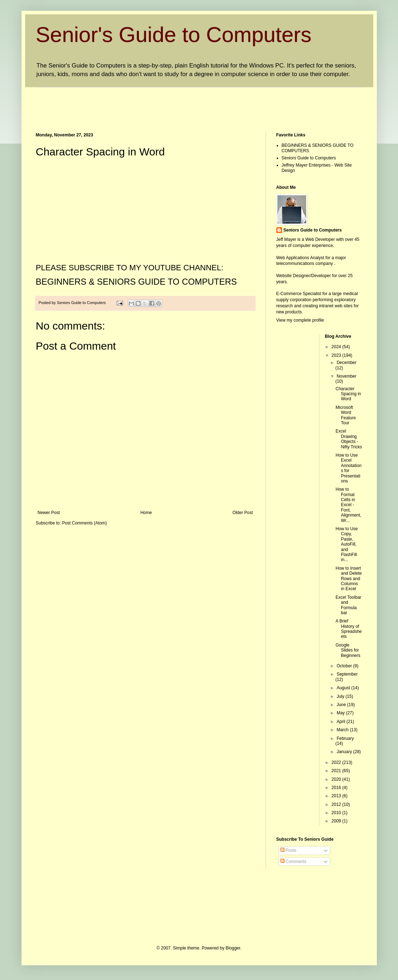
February (345, 738)
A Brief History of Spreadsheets (349, 629)
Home (146, 513)
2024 (337, 347)
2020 (337, 779)
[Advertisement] (167, 104)
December (347, 363)
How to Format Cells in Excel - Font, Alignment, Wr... (348, 505)
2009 (337, 821)
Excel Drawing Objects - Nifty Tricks (349, 439)
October (345, 666)
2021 (337, 771)
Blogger (233, 948)
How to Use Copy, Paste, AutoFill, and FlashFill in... (347, 544)
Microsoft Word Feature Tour (346, 415)
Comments (293, 862)
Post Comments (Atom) (85, 523)
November (347, 376)
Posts (288, 850)
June (342, 705)
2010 (337, 813)
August (344, 688)
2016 (337, 788)
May (341, 713)
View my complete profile (300, 320)
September (347, 674)
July (341, 696)
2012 (337, 804)
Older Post (243, 513)
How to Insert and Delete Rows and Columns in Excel (349, 579)
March (343, 730)
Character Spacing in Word (348, 394)
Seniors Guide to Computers (309, 158)
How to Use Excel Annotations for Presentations (348, 468)
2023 (337, 355)
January (345, 752)
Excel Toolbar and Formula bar (348, 605)
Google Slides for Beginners (348, 650)
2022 (337, 762)
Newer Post (49, 513)
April (341, 722)
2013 (337, 796)
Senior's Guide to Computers (174, 35)
